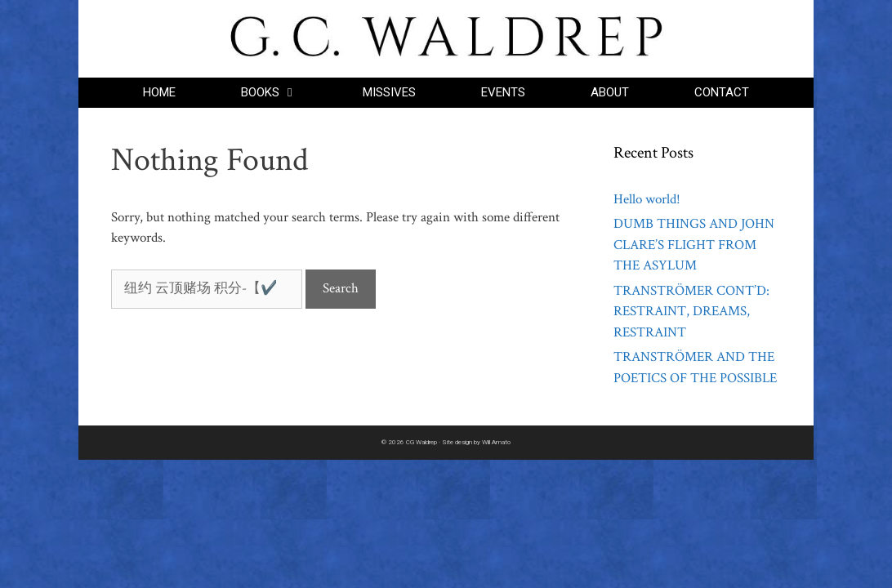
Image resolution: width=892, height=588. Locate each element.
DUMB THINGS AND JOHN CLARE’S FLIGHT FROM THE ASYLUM (694, 245)
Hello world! (647, 199)
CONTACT (722, 92)
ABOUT (610, 92)
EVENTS (503, 92)
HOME (159, 92)
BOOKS (285, 93)
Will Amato (496, 442)
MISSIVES (389, 92)
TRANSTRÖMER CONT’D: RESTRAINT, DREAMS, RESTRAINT (691, 312)
